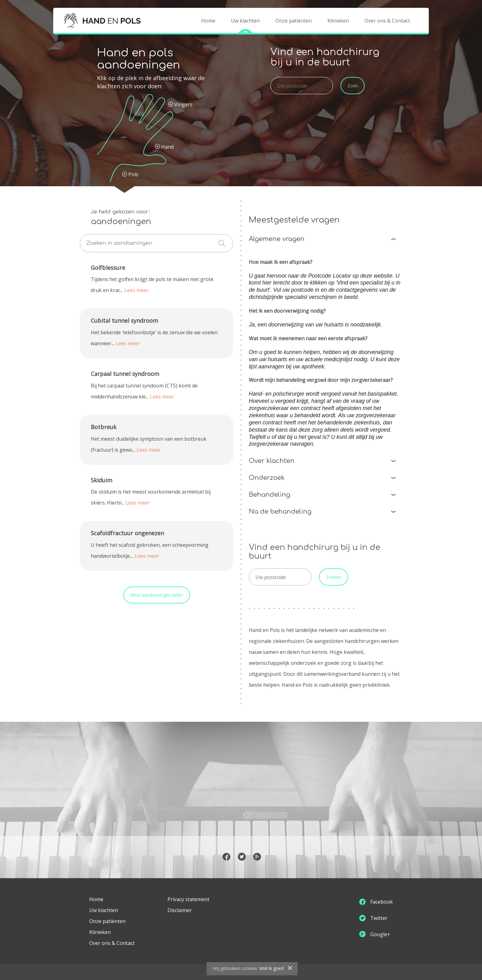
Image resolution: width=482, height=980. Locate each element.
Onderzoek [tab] (322, 478)
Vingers (180, 105)
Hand (164, 147)
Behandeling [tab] (322, 495)
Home (208, 21)
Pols (130, 174)
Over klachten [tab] (322, 461)
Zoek (353, 86)
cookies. (250, 968)
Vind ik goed (271, 968)
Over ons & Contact (387, 21)
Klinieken (338, 21)
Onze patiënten (294, 21)
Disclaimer (180, 910)
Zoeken (333, 577)
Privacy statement (188, 899)
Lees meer (136, 290)
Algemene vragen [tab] (322, 239)
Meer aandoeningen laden (157, 595)
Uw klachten (245, 21)
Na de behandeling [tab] (322, 512)
